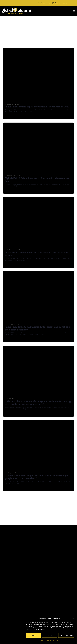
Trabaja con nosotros (60, 3)
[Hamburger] (74, 11)
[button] (73, 619)
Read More (11, 117)
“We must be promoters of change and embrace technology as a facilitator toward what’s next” (38, 403)
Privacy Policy (54, 640)
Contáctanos (42, 3)
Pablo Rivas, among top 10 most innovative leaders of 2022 (37, 107)
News (50, 3)
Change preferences (66, 635)
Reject (50, 635)
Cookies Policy (45, 640)
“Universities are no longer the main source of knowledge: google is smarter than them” (37, 477)
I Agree (33, 635)
